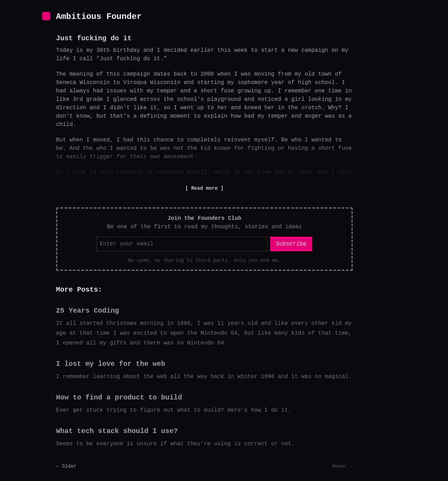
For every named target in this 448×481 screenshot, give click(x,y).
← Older (66, 466)
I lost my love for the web (111, 364)
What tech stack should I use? (117, 431)
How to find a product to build (119, 398)
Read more (204, 188)
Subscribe (291, 244)
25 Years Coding (87, 311)
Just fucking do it (94, 38)
